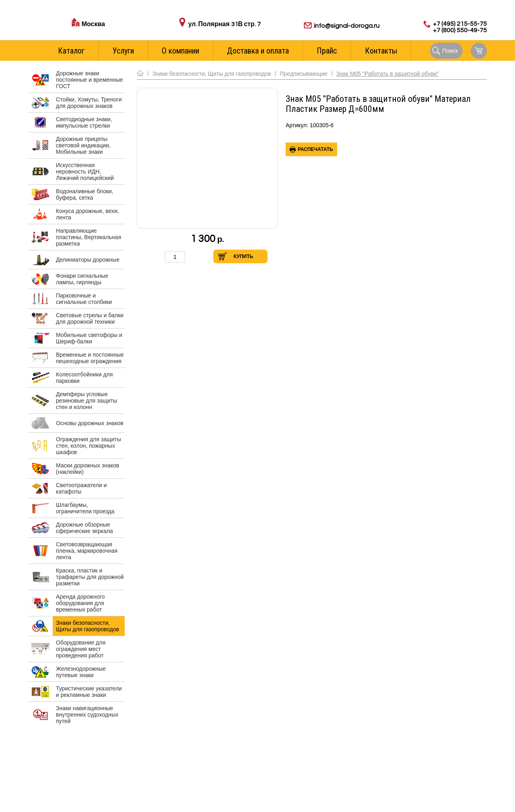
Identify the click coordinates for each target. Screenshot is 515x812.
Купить (243, 256)
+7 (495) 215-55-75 (460, 24)
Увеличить (194, 257)
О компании (180, 51)
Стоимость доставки (108, 33)
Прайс (327, 51)
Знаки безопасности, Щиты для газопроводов (212, 74)
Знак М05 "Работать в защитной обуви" (388, 74)
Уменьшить (157, 257)
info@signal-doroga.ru (347, 26)
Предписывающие (304, 74)
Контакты (381, 51)
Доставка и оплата (258, 51)
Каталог (71, 51)
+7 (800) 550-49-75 (460, 30)
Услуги (123, 51)
